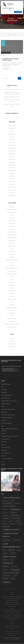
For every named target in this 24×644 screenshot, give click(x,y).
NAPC (12, 277)
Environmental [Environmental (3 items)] (16, 518)
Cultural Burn (6, 53)
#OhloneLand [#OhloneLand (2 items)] (6, 501)
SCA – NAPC (4, 442)
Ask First (12, 215)
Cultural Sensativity (12, 235)
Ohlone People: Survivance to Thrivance (12, 626)
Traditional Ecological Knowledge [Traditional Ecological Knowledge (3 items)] (11, 573)
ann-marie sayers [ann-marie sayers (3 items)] (7, 503)
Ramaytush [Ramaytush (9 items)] (8, 563)
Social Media (4, 450)
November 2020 (12, 151)
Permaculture (12, 282)
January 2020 (12, 162)
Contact (3, 407)
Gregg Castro (4, 412)
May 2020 (12, 157)
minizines (3, 421)
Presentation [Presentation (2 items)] (5, 560)
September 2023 (12, 134)
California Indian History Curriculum (9, 401)
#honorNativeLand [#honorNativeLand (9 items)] (11, 498)
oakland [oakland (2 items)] (19, 550)
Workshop (12, 322)
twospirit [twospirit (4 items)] (6, 579)
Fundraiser (12, 254)
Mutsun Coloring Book (6, 423)
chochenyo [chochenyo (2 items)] (5, 509)
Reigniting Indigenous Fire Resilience (10, 436)
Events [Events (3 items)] (10, 521)
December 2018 (12, 187)
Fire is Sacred (12, 252)
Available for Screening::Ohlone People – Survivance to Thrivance (12, 93)
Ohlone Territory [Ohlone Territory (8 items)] (10, 557)
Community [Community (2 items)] (5, 513)
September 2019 (12, 171)
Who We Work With (12, 319)
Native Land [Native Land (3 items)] (12, 550)
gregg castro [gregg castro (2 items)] (12, 524)
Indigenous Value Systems (12, 260)
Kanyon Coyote (6, 55)
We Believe (4, 456)
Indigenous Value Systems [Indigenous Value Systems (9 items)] (10, 535)
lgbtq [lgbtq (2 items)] (4, 550)
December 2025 (12, 126)
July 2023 (12, 137)
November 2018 (12, 190)
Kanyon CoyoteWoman (7, 418)
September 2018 (12, 196)
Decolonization (12, 240)
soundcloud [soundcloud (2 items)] (14, 567)
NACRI (3, 426)
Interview (12, 266)
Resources (12, 296)
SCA (12, 302)
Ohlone (12, 280)
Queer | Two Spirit (12, 291)
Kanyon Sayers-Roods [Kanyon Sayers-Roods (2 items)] (17, 540)
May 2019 (12, 176)
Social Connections (6, 447)
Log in (12, 338)
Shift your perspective (7, 459)
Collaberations (12, 224)
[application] (12, 372)
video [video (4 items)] (13, 579)
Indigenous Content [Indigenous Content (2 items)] (7, 526)
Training (12, 310)
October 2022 (12, 145)
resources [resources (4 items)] (6, 567)
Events (12, 630)
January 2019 (12, 185)
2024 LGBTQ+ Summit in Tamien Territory (12, 101)
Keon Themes (16, 639)
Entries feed (12, 341)
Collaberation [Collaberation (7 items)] (16, 509)
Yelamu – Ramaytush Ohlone (12, 324)
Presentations (12, 285)
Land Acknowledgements (12, 268)
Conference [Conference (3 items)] (14, 513)
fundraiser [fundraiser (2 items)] (5, 524)
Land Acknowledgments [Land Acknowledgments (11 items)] (11, 545)
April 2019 (12, 179)
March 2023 (12, 143)
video (12, 316)
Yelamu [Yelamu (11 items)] (7, 582)
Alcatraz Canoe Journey (12, 210)
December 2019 (12, 165)
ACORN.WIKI (12, 207)
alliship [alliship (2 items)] (13, 501)
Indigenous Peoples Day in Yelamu (12, 97)
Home (3, 462)
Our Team (3, 434)
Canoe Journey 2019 (6, 404)
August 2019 (12, 173)
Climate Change (12, 221)
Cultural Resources (12, 232)
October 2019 (12, 168)
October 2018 (12, 193)
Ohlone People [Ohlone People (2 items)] (13, 553)
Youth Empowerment (12, 327)
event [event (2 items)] (4, 521)
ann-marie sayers (12, 212)
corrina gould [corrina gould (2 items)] (5, 515)
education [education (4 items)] (6, 518)
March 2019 (12, 182)
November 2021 (12, 148)
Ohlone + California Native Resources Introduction (10, 430)
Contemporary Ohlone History (8, 409)
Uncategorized (12, 313)
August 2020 (12, 154)
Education (12, 243)
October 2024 (12, 129)
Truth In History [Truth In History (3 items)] (7, 576)
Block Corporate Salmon (7, 395)
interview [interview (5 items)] (6, 540)
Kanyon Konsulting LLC (8, 8)
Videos (6, 604)
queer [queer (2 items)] (12, 560)
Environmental (12, 246)
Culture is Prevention (12, 238)
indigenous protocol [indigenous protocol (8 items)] (11, 530)
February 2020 (12, 159)
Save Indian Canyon (12, 299)
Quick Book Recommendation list (12, 90)
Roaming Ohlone (5, 439)
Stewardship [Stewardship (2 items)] (5, 570)
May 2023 (12, 140)
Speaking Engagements (12, 308)
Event (12, 249)
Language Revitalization (12, 274)
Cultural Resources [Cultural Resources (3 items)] (16, 515)
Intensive (12, 263)
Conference (12, 226)
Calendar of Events (6, 398)
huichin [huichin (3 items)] (20, 524)
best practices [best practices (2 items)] (17, 504)
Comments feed (12, 344)
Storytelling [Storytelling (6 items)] (15, 570)
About (3, 387)
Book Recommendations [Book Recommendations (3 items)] (9, 506)
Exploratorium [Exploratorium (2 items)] (18, 521)
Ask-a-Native (4, 393)
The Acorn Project (5, 453)
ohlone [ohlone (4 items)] (5, 553)
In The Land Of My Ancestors (8, 415)
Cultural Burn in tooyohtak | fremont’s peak (10, 59)
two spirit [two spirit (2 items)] (16, 576)
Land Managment (12, 271)
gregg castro (12, 257)
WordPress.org (12, 347)
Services (3, 445)
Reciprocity (12, 294)
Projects (12, 288)
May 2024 (12, 131)
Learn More (18, 12)
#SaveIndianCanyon (6, 384)
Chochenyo (12, 218)
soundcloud (12, 305)
